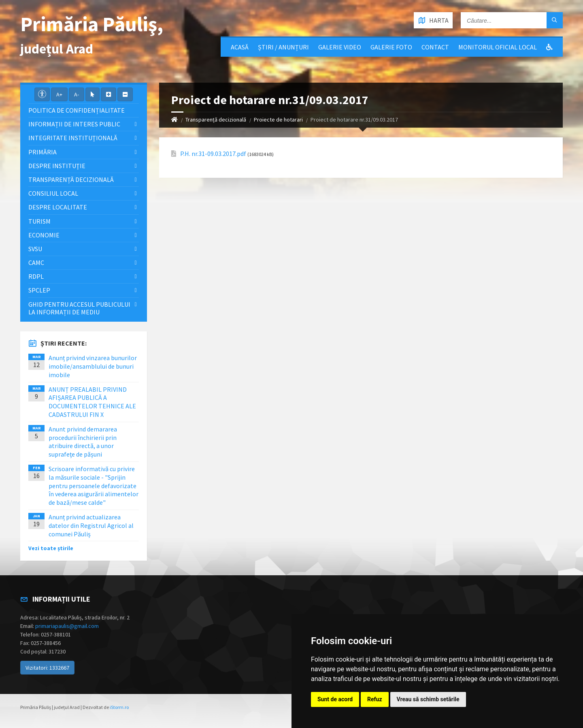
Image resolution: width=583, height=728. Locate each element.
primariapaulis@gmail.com (67, 626)
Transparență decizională (216, 120)
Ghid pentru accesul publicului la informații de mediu (79, 308)
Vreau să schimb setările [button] (428, 699)
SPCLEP (39, 290)
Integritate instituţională (73, 138)
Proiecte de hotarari (278, 120)
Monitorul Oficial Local (498, 47)
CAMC (36, 263)
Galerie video (340, 47)
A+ (59, 94)
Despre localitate (58, 207)
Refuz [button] (375, 699)
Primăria (43, 152)
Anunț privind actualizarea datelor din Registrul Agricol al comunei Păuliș (91, 525)
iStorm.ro (119, 707)
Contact (435, 47)
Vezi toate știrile (51, 548)
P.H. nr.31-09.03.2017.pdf (213, 154)
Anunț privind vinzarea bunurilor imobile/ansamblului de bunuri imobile (93, 366)
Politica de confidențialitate (77, 110)
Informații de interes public (74, 124)
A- (77, 94)
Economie (44, 235)
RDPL (36, 276)
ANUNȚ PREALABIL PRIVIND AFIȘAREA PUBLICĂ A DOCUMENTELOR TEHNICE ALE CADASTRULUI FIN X (92, 402)
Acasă (240, 47)
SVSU (35, 249)
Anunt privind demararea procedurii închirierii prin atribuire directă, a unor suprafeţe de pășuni (83, 442)
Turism (39, 221)
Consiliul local (53, 193)
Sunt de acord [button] (335, 699)
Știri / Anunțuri (283, 47)
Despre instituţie (57, 166)
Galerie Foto (391, 47)
